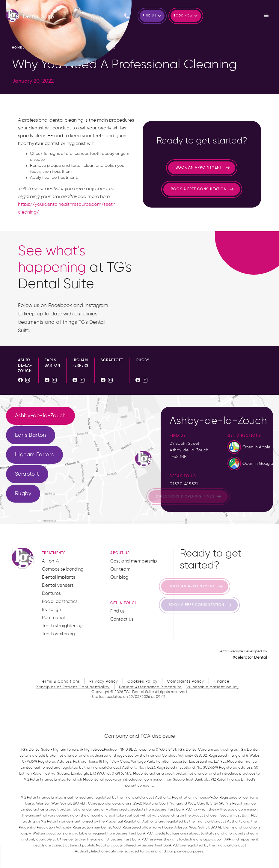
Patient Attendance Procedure (150, 687)
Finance (221, 682)
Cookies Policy (142, 682)
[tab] (40, 416)
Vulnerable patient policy (213, 687)
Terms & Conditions (60, 682)
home (17, 48)
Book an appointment (199, 168)
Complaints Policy (186, 682)
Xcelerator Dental (250, 657)
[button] (152, 16)
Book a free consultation (199, 189)
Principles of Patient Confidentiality (73, 687)
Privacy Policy (104, 682)
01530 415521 (184, 484)
